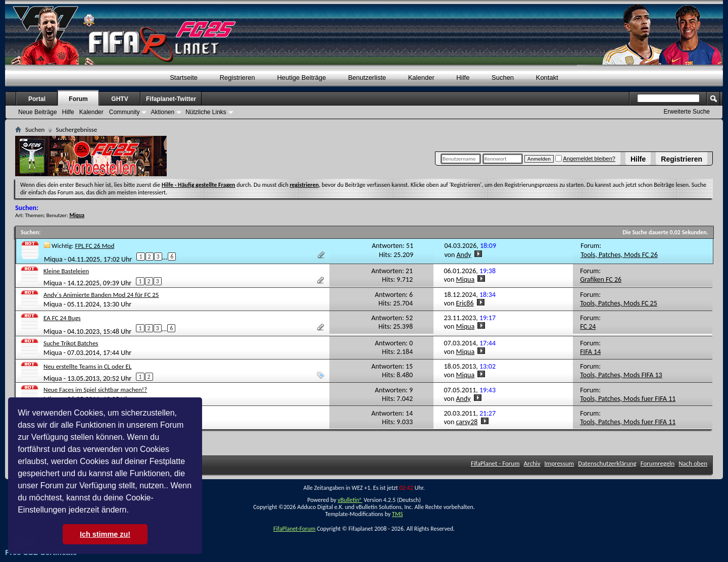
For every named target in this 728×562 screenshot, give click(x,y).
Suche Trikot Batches (71, 343)
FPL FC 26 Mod (95, 246)
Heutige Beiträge (301, 78)
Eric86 (465, 303)
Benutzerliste (367, 78)
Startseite (184, 78)
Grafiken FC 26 (601, 279)
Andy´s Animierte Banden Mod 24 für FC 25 (101, 295)
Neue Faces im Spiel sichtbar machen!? (95, 390)
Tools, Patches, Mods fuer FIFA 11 (628, 399)
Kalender (421, 78)
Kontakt (547, 78)
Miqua (53, 259)
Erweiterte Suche (687, 112)
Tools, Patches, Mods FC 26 (619, 255)
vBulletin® (350, 500)
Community (125, 112)
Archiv (532, 463)
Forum (78, 99)
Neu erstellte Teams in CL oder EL (87, 366)
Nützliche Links (206, 112)
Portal (37, 99)
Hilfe (638, 159)
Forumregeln (658, 463)
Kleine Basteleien (66, 271)
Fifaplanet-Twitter (171, 99)
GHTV (119, 99)
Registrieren (682, 159)
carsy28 (467, 422)
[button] (132, 511)
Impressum (560, 463)
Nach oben (693, 463)
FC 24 (588, 326)
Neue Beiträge (38, 112)
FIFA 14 (590, 352)
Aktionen (162, 112)
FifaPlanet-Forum (294, 529)
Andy (464, 255)
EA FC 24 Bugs (62, 318)
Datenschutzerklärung (607, 463)
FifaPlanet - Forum (495, 463)
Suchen (503, 78)
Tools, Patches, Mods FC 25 (619, 303)
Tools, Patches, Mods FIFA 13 (621, 375)
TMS (398, 514)
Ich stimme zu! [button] (105, 534)
